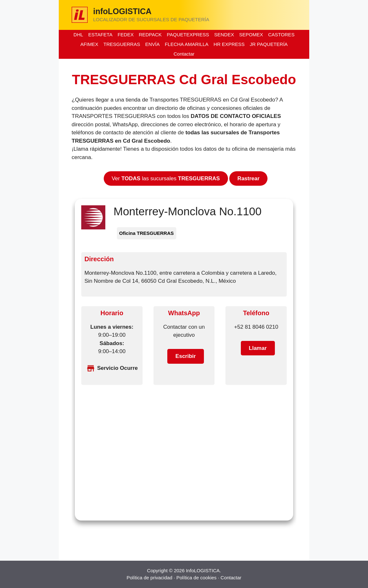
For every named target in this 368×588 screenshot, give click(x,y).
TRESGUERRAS (122, 44)
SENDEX (224, 35)
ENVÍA (152, 44)
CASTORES (281, 35)
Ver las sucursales (166, 178)
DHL (78, 35)
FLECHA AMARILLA (187, 44)
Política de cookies (196, 578)
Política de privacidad (149, 578)
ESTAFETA (100, 35)
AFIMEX (89, 44)
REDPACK (150, 35)
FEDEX (126, 35)
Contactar (184, 54)
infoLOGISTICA (122, 11)
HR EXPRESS (229, 44)
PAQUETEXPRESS (188, 35)
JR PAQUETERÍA (269, 44)
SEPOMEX (251, 35)
